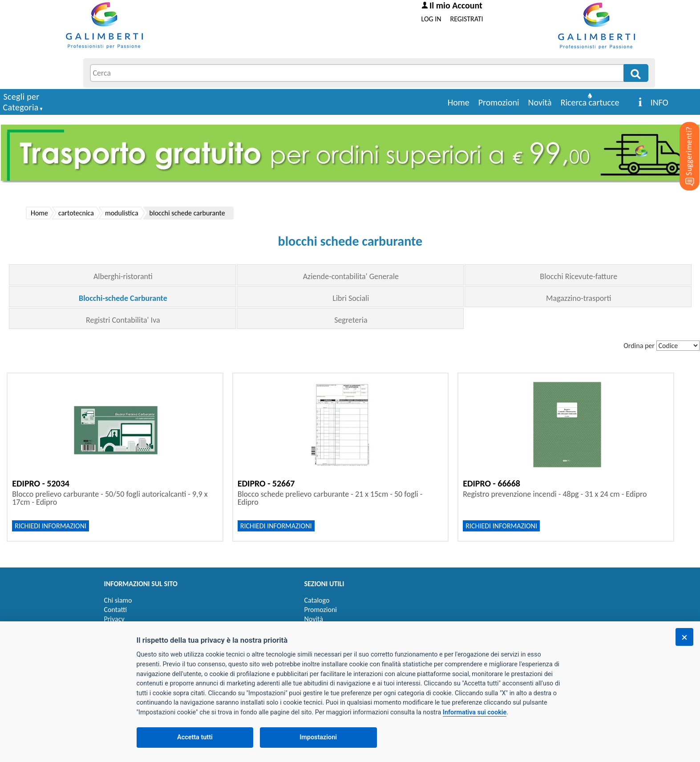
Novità (540, 102)
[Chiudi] (684, 637)
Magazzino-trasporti (579, 298)
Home (459, 102)
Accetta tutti (195, 737)
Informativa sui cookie (475, 712)
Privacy (114, 619)
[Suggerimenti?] (682, 142)
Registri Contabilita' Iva (123, 320)
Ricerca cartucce (590, 102)
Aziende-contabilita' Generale (351, 276)
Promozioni (499, 102)
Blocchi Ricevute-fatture (579, 276)
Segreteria (351, 320)
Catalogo (317, 600)
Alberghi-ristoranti (123, 276)
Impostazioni (318, 737)
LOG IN (431, 19)
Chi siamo (118, 600)
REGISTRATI (467, 19)
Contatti (116, 610)
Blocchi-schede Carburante (123, 298)
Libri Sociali (351, 298)
